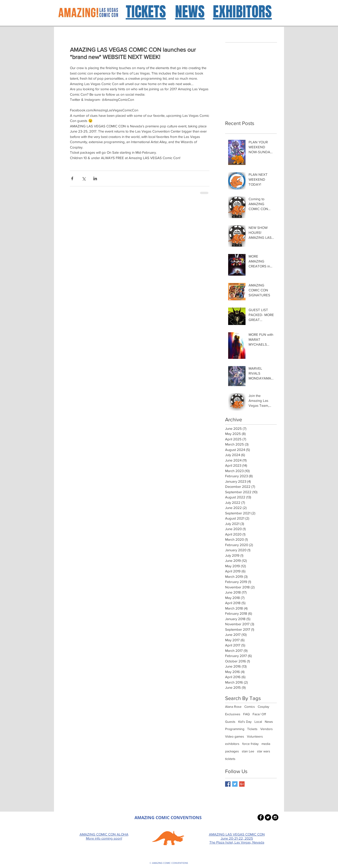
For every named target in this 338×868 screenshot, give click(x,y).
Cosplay (263, 707)
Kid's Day (245, 722)
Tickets (252, 729)
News (269, 722)
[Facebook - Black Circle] (261, 817)
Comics (250, 707)
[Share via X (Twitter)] (84, 178)
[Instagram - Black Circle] (275, 817)
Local (258, 722)
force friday (250, 744)
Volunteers (255, 736)
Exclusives (233, 714)
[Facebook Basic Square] (228, 784)
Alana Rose (233, 707)
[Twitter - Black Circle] (268, 817)
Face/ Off (259, 714)
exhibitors (232, 744)
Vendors (267, 729)
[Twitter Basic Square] (235, 784)
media (266, 744)
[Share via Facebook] (72, 178)
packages (232, 751)
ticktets (230, 759)
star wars (264, 751)
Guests (230, 722)
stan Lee (248, 751)
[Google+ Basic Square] (242, 784)
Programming (235, 729)
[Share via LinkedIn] (95, 178)
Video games (235, 736)
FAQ (246, 714)
